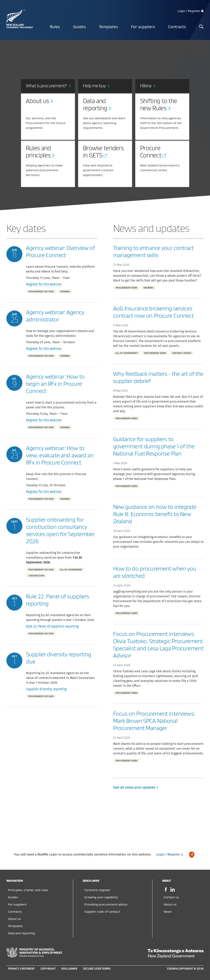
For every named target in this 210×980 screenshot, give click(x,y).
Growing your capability (101, 897)
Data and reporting (21, 933)
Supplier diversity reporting (46, 689)
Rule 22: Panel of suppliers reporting (52, 626)
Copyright (48, 969)
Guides (79, 27)
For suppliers (143, 27)
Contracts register (97, 890)
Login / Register (191, 11)
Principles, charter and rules (28, 890)
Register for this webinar (44, 284)
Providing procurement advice (106, 904)
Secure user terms (97, 969)
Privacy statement (21, 969)
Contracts (177, 27)
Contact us (171, 897)
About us (14, 919)
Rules (55, 27)
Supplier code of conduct (102, 912)
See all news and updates (136, 787)
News (168, 912)
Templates (108, 27)
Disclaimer (69, 969)
